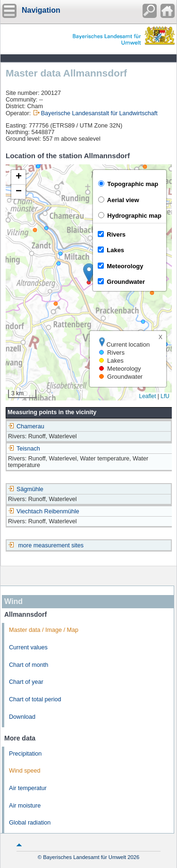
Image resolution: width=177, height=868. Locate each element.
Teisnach (24, 449)
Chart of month (29, 665)
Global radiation (30, 823)
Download (22, 717)
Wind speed (25, 771)
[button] (89, 273)
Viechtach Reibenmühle (44, 511)
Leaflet (147, 396)
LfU (165, 396)
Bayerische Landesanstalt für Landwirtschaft (99, 113)
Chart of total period (35, 699)
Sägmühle (26, 489)
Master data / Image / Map (44, 630)
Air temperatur (28, 788)
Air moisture (25, 806)
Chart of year (26, 682)
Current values (28, 647)
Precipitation (25, 754)
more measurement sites (51, 545)
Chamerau (26, 426)
